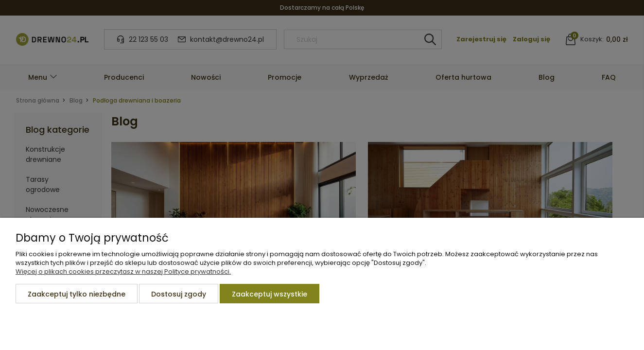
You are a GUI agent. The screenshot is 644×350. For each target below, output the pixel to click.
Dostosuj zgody (179, 294)
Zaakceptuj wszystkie (270, 294)
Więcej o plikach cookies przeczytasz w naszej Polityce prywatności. (123, 271)
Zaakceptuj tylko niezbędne (77, 294)
